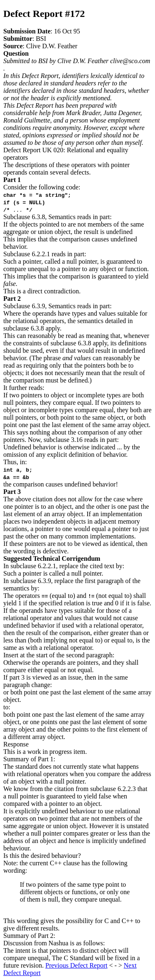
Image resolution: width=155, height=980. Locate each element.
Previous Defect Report (76, 965)
